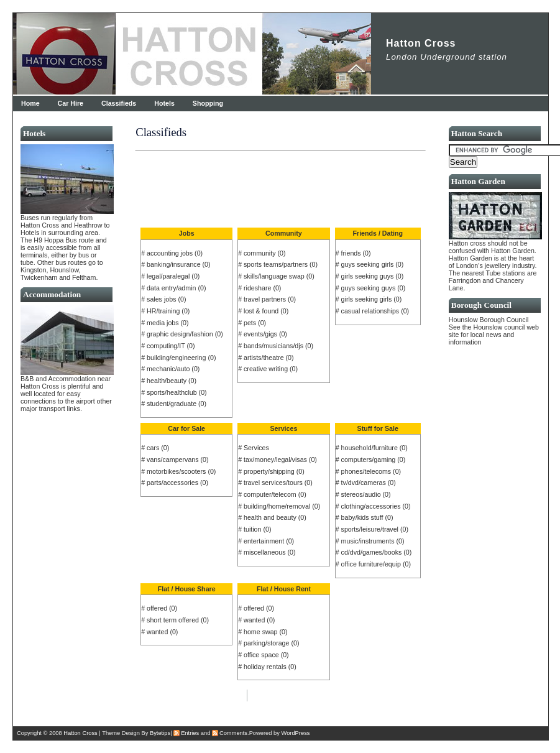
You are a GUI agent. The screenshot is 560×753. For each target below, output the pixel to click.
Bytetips (160, 733)
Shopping (208, 103)
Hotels (164, 103)
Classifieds (119, 103)
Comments (233, 733)
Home (30, 103)
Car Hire (71, 103)
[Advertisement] (283, 177)
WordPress (296, 733)
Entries (190, 733)
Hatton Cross (421, 43)
